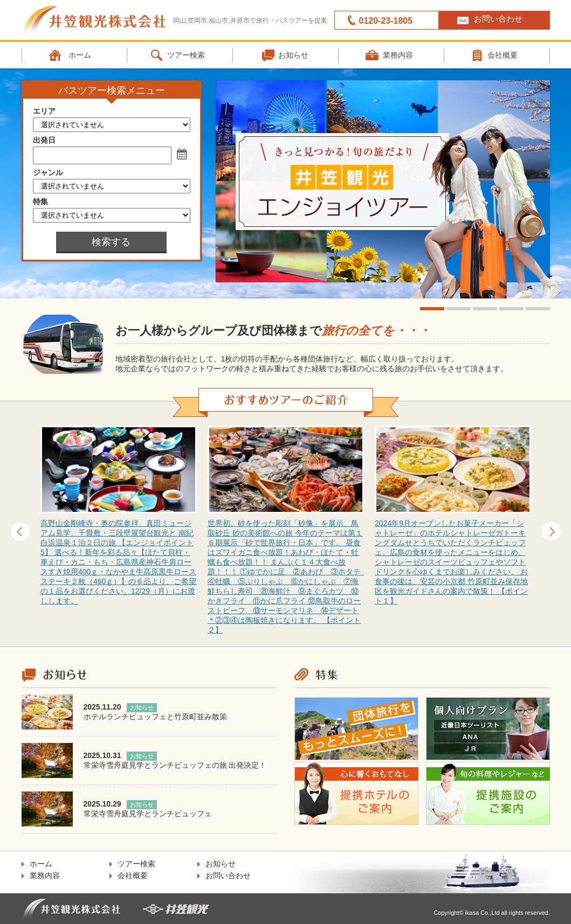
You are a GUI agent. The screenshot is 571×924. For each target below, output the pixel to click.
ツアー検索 (186, 55)
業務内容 (398, 55)
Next (551, 532)
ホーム (80, 55)
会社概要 (133, 876)
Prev (20, 532)
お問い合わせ (498, 19)
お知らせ (293, 55)
